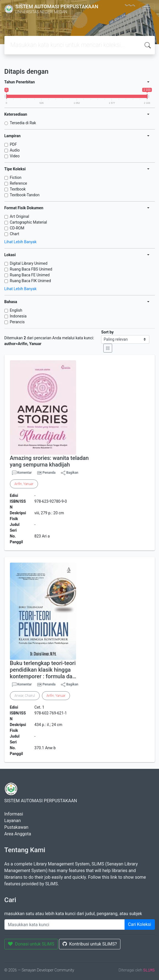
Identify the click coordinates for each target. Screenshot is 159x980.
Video (15, 156)
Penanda (49, 473)
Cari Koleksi (140, 924)
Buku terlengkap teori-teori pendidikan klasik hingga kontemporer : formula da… (43, 670)
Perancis (17, 322)
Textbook (18, 189)
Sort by (107, 332)
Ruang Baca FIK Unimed (30, 281)
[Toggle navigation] (147, 9)
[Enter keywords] (65, 925)
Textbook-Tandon (25, 195)
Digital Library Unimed (29, 263)
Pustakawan (16, 827)
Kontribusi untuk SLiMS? (90, 944)
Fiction (16, 178)
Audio (15, 150)
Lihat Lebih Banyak (21, 242)
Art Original (20, 216)
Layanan (13, 821)
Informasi (14, 814)
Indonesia (18, 316)
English (16, 310)
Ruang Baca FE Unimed (30, 275)
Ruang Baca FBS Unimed (31, 269)
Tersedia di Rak (23, 123)
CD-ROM (17, 228)
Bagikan (70, 473)
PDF (14, 144)
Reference (19, 183)
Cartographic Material (29, 222)
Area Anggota (18, 834)
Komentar (22, 473)
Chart (15, 234)
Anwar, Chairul (25, 696)
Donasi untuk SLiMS (31, 944)
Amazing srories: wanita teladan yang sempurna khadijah (49, 461)
